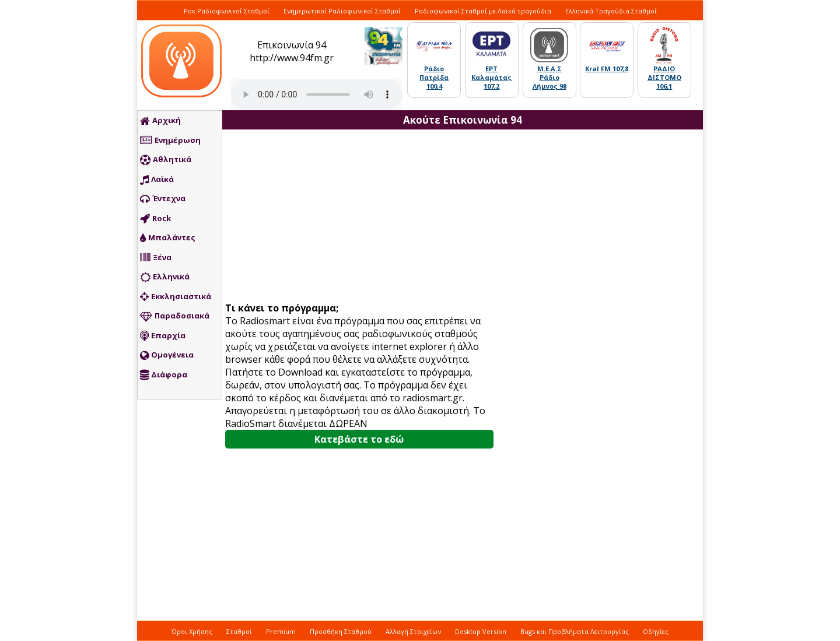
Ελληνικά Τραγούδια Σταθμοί (611, 11)
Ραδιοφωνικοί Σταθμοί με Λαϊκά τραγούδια (483, 11)
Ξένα (156, 258)
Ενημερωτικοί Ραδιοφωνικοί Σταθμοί (342, 11)
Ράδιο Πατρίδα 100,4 (434, 77)
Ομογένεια (167, 355)
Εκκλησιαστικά (176, 297)
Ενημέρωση (170, 141)
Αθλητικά (166, 160)
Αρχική (160, 121)
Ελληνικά (165, 277)
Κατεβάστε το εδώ (359, 439)
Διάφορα (164, 375)
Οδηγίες (656, 631)
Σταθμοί (239, 631)
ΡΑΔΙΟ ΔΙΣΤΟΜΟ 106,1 (664, 77)
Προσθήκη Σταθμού (341, 631)
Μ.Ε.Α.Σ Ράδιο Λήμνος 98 (549, 77)
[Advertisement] (363, 217)
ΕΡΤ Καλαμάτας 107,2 (491, 77)
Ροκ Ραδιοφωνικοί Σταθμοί (227, 11)
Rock (155, 219)
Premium (281, 631)
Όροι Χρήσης (192, 631)
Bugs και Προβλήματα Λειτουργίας (575, 631)
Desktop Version (481, 631)
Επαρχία (163, 336)
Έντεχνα (163, 199)
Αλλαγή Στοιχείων (413, 631)
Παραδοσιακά (175, 316)
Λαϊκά (157, 180)
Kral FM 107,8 (607, 69)
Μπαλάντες (168, 238)
